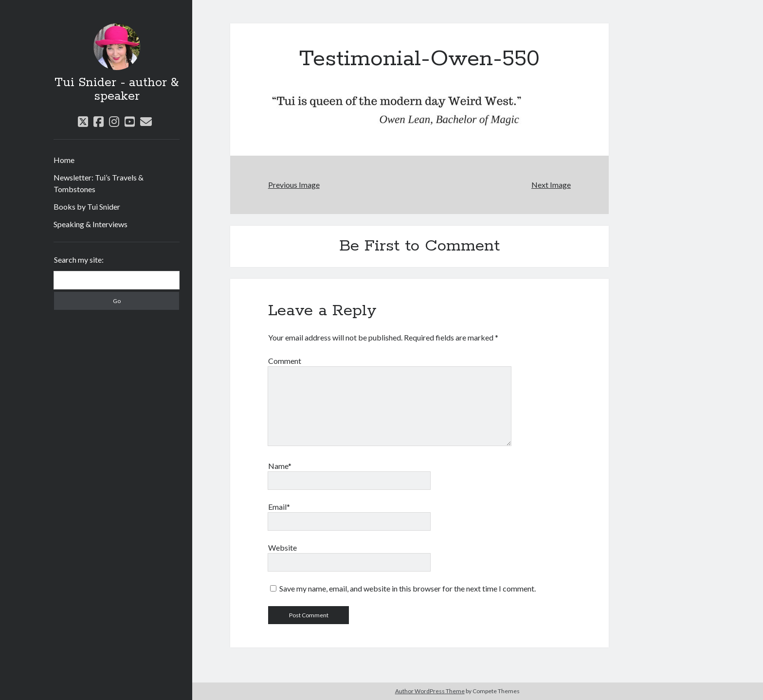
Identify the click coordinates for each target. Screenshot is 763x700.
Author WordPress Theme (430, 691)
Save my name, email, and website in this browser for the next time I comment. (408, 588)
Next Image (551, 185)
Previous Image (294, 185)
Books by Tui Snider (87, 206)
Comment (285, 361)
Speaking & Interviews (91, 224)
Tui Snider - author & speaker (117, 90)
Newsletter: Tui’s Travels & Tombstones (99, 183)
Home (64, 160)
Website (282, 547)
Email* (279, 507)
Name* (280, 466)
